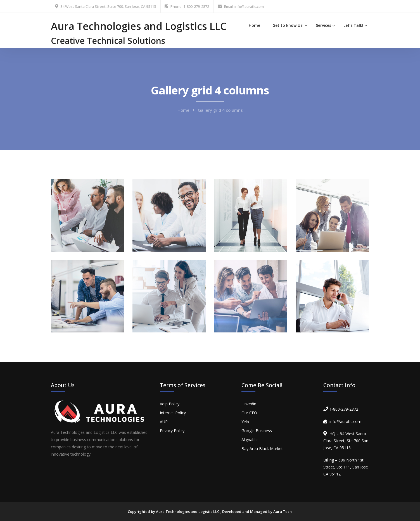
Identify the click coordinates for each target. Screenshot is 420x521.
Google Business (257, 431)
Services (323, 25)
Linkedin (249, 404)
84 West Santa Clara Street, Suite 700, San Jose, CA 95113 (108, 6)
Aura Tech (283, 512)
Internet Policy (173, 413)
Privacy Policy (172, 431)
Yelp (245, 422)
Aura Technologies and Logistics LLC (139, 26)
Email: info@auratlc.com (244, 6)
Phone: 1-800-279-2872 (190, 6)
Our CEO (249, 413)
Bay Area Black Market (262, 449)
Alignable (250, 440)
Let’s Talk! (353, 25)
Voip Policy (170, 404)
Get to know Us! (288, 25)
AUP (164, 422)
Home (254, 25)
